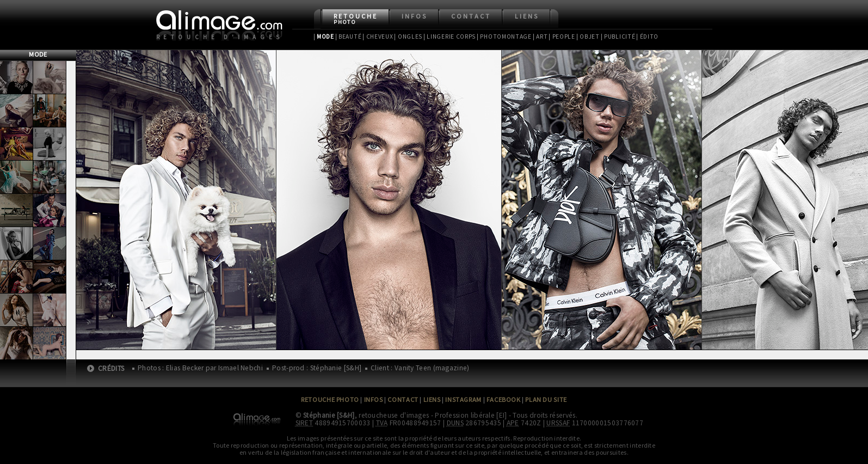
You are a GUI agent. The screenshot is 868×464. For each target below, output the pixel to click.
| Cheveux (378, 36)
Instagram (463, 399)
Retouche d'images (220, 37)
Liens (527, 16)
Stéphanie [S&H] (329, 415)
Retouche (356, 19)
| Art (540, 36)
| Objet (588, 36)
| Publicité (618, 36)
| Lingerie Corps (450, 36)
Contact (471, 16)
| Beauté (349, 36)
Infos (414, 16)
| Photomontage (504, 36)
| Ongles (408, 36)
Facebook (504, 399)
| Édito (647, 36)
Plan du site (546, 399)
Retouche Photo (330, 399)
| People (562, 36)
